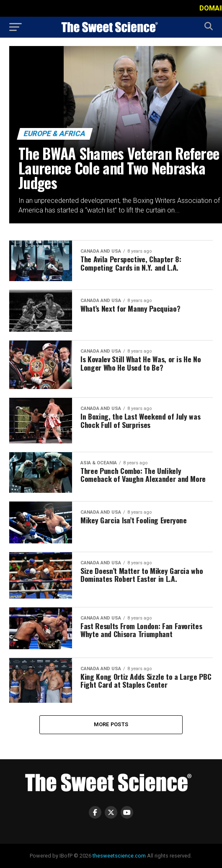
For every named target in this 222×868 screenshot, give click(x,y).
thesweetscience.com (119, 856)
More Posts (111, 724)
